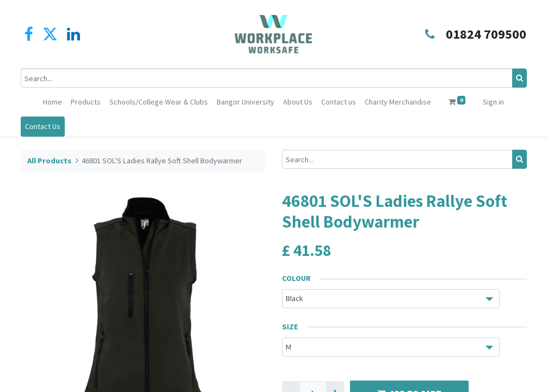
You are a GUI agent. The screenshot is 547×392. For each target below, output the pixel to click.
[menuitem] (53, 102)
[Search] (520, 78)
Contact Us (43, 126)
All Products (49, 161)
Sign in (493, 102)
